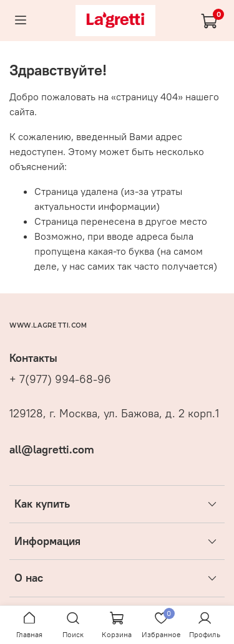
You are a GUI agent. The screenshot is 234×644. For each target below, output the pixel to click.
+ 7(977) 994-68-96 (60, 379)
